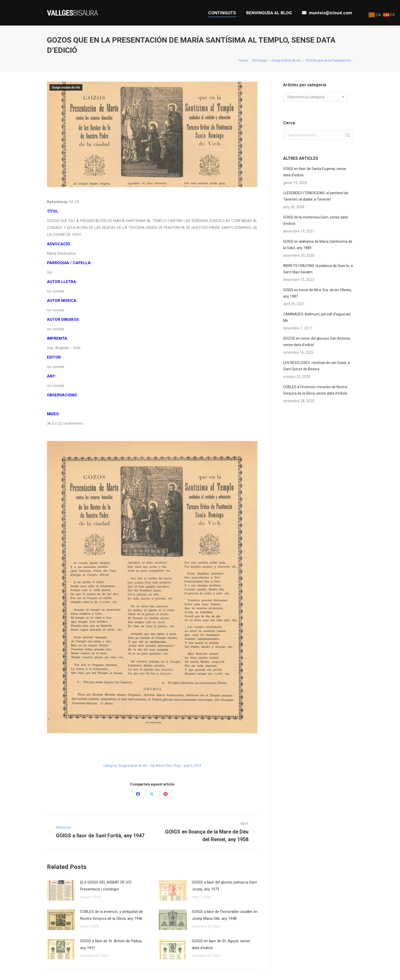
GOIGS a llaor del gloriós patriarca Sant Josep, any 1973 (224, 886)
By (166, 765)
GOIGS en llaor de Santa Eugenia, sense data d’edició (315, 172)
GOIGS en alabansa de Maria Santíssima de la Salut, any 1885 (318, 245)
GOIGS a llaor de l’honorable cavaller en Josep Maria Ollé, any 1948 (225, 915)
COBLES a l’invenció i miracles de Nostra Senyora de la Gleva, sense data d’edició (315, 390)
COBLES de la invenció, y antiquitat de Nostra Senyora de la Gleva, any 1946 (111, 915)
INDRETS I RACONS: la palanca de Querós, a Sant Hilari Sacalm (318, 269)
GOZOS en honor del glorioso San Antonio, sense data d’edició (317, 342)
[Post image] (61, 890)
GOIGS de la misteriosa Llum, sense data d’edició (315, 220)
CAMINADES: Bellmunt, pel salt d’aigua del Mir (317, 317)
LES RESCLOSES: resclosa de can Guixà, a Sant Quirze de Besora (316, 366)
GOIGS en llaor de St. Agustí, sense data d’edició (221, 944)
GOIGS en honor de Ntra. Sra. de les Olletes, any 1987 (317, 293)
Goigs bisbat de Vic (66, 88)
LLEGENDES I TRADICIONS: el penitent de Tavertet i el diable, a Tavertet (316, 196)
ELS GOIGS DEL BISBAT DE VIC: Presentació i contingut (106, 886)
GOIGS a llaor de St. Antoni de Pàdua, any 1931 (111, 944)
